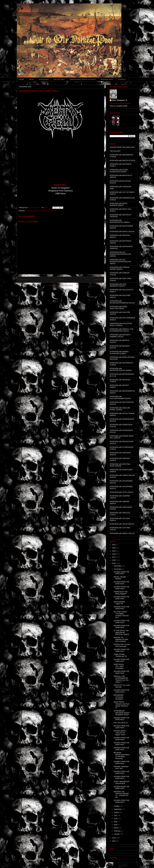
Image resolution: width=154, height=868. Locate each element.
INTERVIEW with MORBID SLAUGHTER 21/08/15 (119, 353)
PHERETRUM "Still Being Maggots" (120, 593)
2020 (114, 548)
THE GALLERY (59, 79)
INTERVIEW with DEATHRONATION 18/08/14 (120, 221)
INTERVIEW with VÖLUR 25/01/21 (122, 524)
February (117, 831)
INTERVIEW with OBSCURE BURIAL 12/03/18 (120, 409)
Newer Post (23, 280)
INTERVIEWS (44, 79)
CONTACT (122, 79)
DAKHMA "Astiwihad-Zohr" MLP (121, 767)
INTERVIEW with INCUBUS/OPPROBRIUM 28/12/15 (122, 302)
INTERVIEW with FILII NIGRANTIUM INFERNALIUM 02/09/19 (120, 254)
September (118, 809)
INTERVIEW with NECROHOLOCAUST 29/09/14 (121, 369)
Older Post (98, 280)
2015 (114, 563)
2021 (114, 545)
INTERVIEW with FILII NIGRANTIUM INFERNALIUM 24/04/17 (120, 262)
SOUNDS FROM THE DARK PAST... (121, 573)
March (116, 828)
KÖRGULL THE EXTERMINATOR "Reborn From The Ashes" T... (121, 679)
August (117, 812)
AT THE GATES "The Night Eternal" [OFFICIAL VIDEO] (121, 632)
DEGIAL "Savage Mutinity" (120, 578)
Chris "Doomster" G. (120, 100)
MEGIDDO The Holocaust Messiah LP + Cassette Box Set (121, 794)
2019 (114, 551)
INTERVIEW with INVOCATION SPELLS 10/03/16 (121, 324)
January (117, 834)
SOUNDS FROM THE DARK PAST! (45, 211)
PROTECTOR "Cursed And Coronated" (122, 645)
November (118, 569)
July (116, 815)
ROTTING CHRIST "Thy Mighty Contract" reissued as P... (121, 615)
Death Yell (29, 211)
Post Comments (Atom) (65, 285)
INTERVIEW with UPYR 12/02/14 (121, 492)
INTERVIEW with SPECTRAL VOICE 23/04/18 (120, 465)
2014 (114, 838)
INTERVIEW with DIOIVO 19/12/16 (122, 232)
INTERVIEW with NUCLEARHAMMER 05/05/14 (120, 397)
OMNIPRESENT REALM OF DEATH (83, 79)
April (116, 825)
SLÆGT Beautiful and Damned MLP (121, 782)
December (118, 566)
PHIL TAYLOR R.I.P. (121, 723)
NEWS (31, 79)
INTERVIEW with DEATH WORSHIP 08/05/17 (119, 204)
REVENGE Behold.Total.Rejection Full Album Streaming (122, 756)
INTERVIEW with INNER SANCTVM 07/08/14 (118, 308)
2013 (114, 841)
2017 (114, 557)
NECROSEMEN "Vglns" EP (119, 603)
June (116, 819)
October (117, 806)
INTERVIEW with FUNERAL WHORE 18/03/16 (120, 268)
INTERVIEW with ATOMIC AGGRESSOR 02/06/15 (119, 171)
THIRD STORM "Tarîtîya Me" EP (120, 655)
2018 (114, 554)
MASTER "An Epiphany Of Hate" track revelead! (121, 639)
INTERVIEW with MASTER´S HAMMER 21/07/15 (120, 336)
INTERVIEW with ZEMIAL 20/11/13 (122, 533)
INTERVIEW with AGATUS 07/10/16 (122, 160)
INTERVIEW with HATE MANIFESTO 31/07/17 (118, 285)
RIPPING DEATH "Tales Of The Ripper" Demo (120, 733)
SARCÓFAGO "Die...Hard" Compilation (119, 666)
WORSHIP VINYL (107, 79)
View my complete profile (118, 106)
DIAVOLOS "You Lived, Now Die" (122, 686)
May (116, 822)
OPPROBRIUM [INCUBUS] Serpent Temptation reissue (122, 713)
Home (61, 280)
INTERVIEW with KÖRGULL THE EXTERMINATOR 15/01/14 (121, 330)
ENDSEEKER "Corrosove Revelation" (119, 697)
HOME (22, 79)
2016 (114, 560)
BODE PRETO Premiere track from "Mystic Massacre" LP (121, 705)
